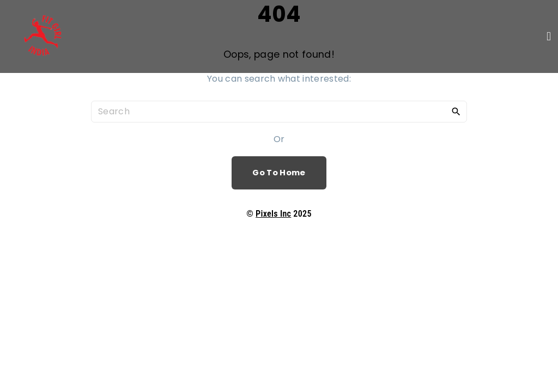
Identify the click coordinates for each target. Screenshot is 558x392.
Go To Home (279, 173)
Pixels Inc (273, 214)
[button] (549, 36)
